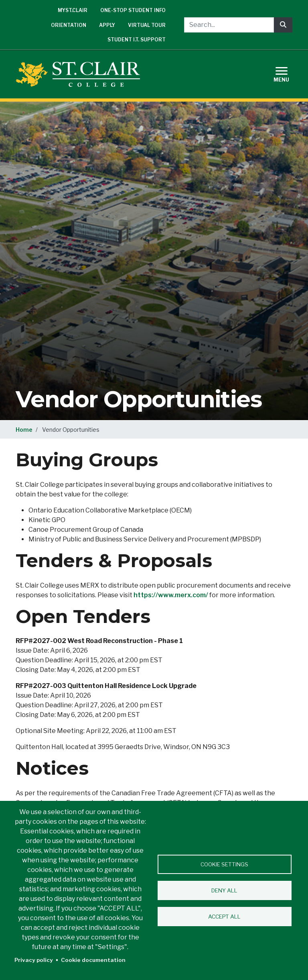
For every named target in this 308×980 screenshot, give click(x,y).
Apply (107, 25)
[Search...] (229, 25)
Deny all (224, 890)
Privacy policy (34, 960)
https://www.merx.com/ (171, 595)
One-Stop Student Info (133, 10)
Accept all (224, 917)
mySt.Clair (73, 10)
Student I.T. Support (137, 40)
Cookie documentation (93, 960)
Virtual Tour (147, 25)
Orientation (69, 25)
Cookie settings (224, 864)
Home (24, 430)
